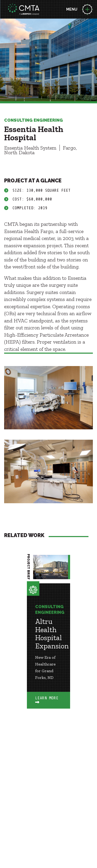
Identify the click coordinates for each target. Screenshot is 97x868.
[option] (48, 640)
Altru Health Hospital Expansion (52, 634)
